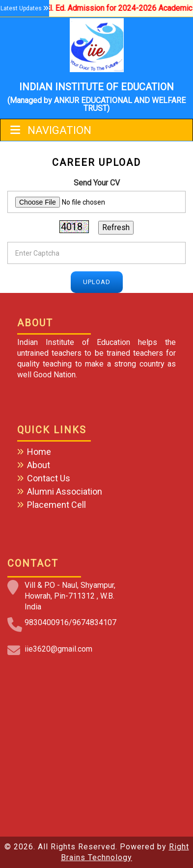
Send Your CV (97, 183)
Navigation (51, 130)
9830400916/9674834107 (70, 622)
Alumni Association (65, 491)
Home (39, 452)
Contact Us (49, 478)
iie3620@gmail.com (58, 649)
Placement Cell (56, 505)
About (39, 465)
